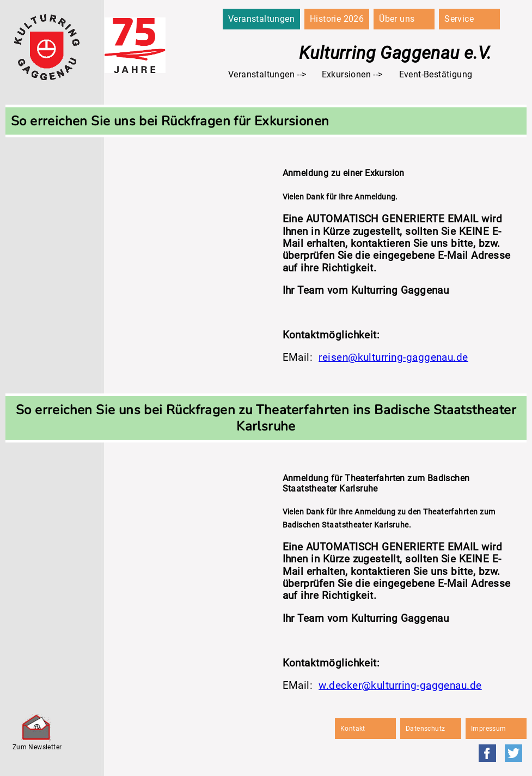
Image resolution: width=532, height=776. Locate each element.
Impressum (489, 729)
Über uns (397, 19)
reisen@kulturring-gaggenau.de (393, 357)
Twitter (513, 753)
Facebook (487, 753)
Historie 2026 (337, 19)
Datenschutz (425, 729)
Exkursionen (346, 74)
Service (459, 19)
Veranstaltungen (261, 19)
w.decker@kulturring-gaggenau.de (400, 686)
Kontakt (353, 729)
